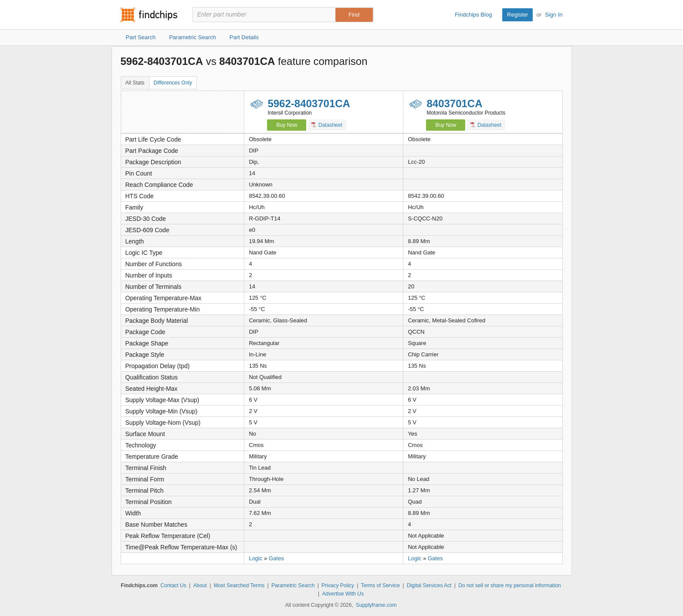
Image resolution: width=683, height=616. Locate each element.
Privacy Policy (338, 586)
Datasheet (327, 125)
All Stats (135, 83)
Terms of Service (380, 586)
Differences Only (173, 83)
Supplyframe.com (376, 605)
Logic (255, 558)
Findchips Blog (473, 15)
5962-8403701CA (309, 103)
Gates (276, 558)
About (200, 586)
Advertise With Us (343, 594)
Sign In (554, 15)
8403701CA (454, 103)
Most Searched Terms (239, 586)
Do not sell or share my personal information (509, 586)
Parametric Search (293, 586)
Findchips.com (149, 15)
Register (517, 15)
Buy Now (287, 125)
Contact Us (173, 586)
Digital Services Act (429, 586)
